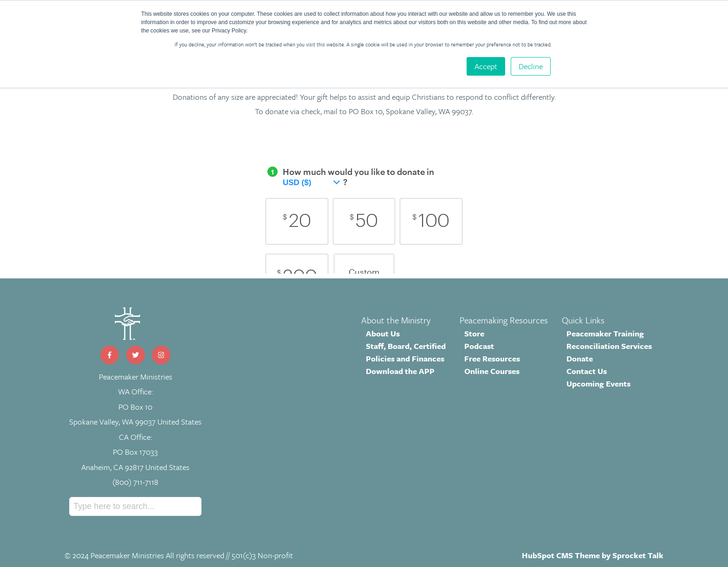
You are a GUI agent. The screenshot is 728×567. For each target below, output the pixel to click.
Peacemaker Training (605, 333)
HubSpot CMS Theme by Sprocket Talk (593, 555)
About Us (383, 333)
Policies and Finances (405, 358)
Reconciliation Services (609, 346)
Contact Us (587, 371)
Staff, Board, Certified (406, 346)
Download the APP (400, 371)
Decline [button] (531, 66)
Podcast (479, 346)
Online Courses (492, 371)
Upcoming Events (598, 383)
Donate (580, 358)
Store (474, 333)
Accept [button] (486, 66)
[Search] (135, 506)
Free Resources (492, 358)
